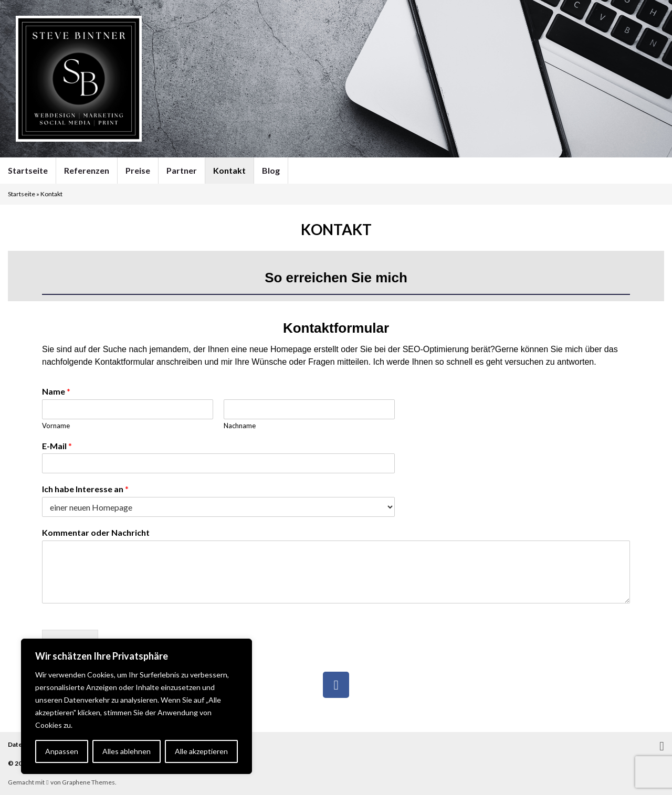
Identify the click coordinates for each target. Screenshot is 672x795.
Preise (138, 170)
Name (56, 391)
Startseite (28, 170)
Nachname (240, 426)
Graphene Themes (88, 782)
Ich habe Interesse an (85, 489)
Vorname (56, 426)
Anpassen (62, 751)
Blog (271, 170)
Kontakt (229, 170)
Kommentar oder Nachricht (96, 532)
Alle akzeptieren (201, 751)
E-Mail (57, 446)
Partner (182, 170)
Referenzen (87, 170)
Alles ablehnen (127, 751)
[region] (136, 706)
